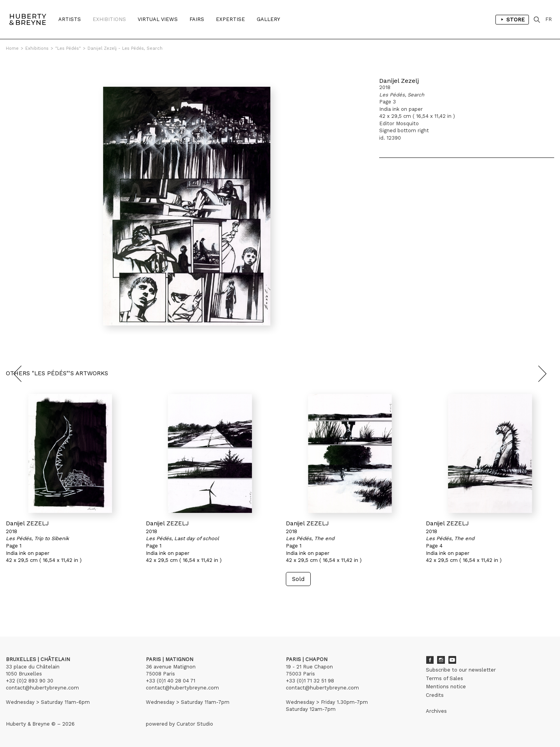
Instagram (441, 660)
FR (549, 19)
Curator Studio (195, 724)
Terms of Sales (444, 678)
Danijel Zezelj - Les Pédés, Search (125, 48)
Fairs (197, 19)
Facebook (430, 660)
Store (512, 19)
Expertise (230, 19)
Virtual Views (158, 19)
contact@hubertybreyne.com (42, 688)
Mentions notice (446, 687)
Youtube (452, 660)
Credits (435, 695)
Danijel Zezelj (399, 81)
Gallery (268, 19)
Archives (436, 711)
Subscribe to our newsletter (461, 670)
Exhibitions (109, 19)
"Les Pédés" (68, 48)
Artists (70, 19)
